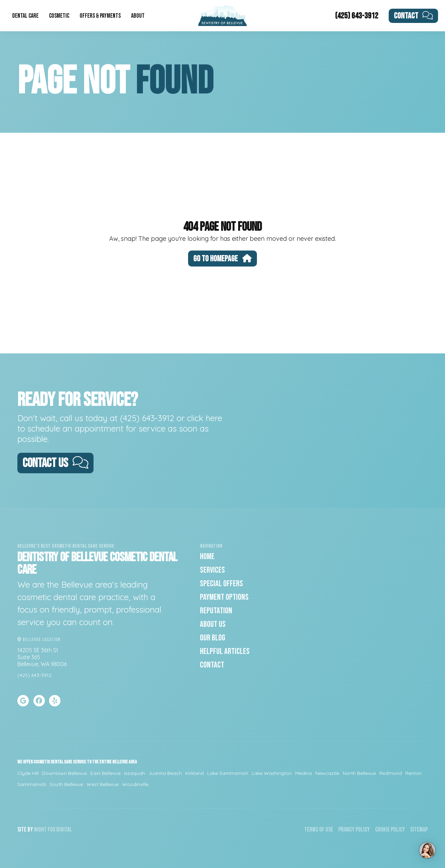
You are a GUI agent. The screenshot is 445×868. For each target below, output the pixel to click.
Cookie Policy (390, 830)
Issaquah (135, 773)
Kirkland (195, 773)
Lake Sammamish (228, 773)
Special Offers (221, 584)
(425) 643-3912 (357, 16)
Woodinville (135, 784)
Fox (51, 830)
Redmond (391, 773)
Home (207, 556)
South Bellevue (66, 784)
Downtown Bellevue (64, 773)
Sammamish (32, 784)
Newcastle (327, 773)
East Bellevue (106, 773)
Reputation (216, 611)
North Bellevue (359, 773)
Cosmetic (59, 16)
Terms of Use (319, 830)
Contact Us (55, 463)
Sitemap (419, 830)
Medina (304, 773)
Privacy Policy (354, 830)
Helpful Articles (225, 651)
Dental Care (25, 16)
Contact (414, 16)
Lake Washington (272, 773)
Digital (64, 830)
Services (212, 570)
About (138, 16)
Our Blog (213, 638)
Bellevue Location (39, 640)
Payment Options (224, 597)
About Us (213, 624)
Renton (414, 773)
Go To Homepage (222, 259)
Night (40, 830)
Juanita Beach (165, 773)
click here (205, 418)
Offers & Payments (100, 16)
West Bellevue (103, 784)
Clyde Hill (28, 773)
